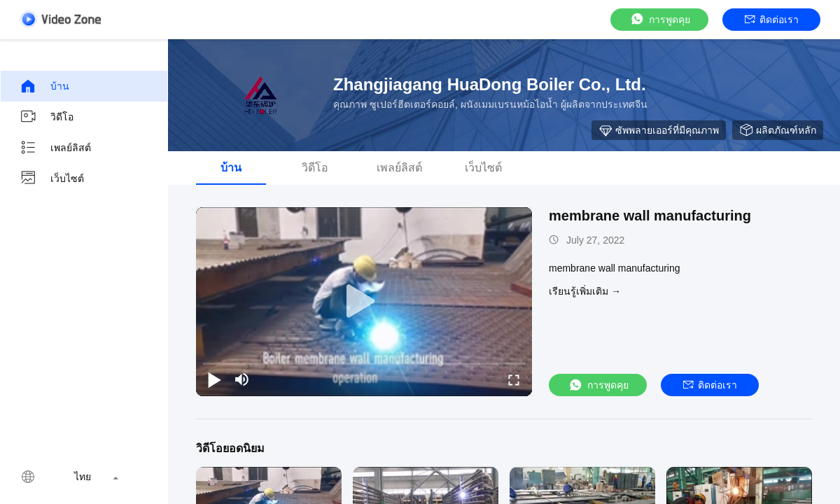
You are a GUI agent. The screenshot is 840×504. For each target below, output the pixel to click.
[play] (364, 302)
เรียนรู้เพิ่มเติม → (585, 291)
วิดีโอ (47, 117)
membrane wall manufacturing (650, 216)
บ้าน (44, 86)
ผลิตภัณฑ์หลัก (778, 130)
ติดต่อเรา (772, 20)
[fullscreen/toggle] (514, 379)
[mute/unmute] (242, 379)
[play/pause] (214, 379)
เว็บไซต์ (52, 178)
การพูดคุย (660, 19)
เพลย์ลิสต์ (55, 148)
